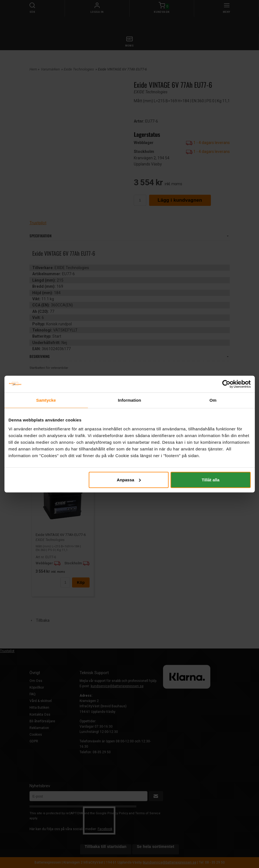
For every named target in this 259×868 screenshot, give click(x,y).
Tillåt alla (211, 480)
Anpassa (129, 480)
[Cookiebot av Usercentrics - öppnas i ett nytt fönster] (226, 384)
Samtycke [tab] (46, 400)
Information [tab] (130, 400)
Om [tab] (213, 400)
